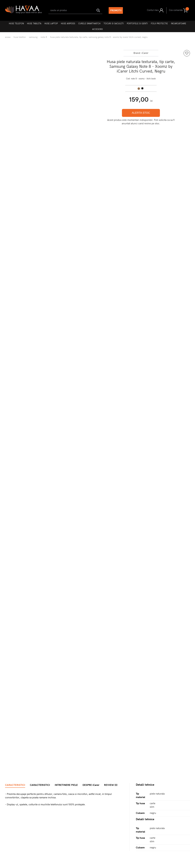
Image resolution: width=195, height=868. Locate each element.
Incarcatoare (179, 24)
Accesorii (97, 29)
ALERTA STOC (141, 113)
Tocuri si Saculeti (114, 24)
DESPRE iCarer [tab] (91, 785)
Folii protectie (159, 24)
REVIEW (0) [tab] (111, 785)
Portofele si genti (137, 24)
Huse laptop (51, 24)
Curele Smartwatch (89, 24)
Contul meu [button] (155, 10)
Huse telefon (16, 24)
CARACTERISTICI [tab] (15, 785)
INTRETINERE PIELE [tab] (66, 785)
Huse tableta (34, 24)
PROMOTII (116, 10)
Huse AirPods (68, 24)
